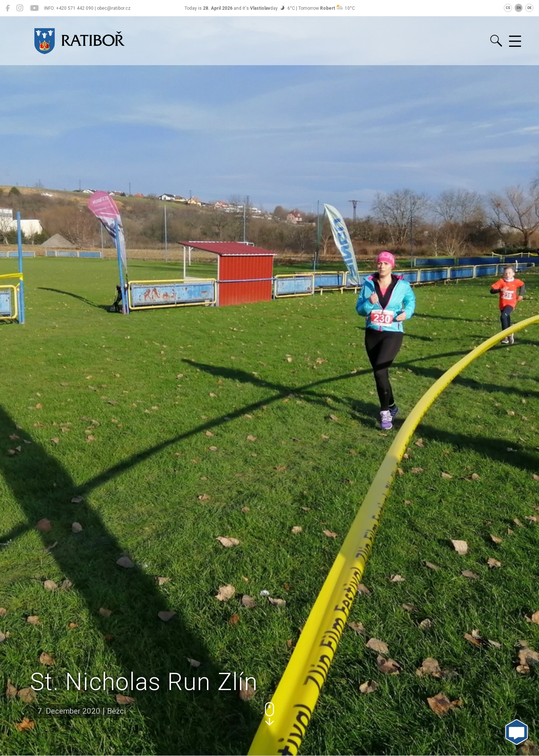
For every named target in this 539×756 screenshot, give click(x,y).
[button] (269, 714)
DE (529, 8)
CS (508, 8)
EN (519, 8)
